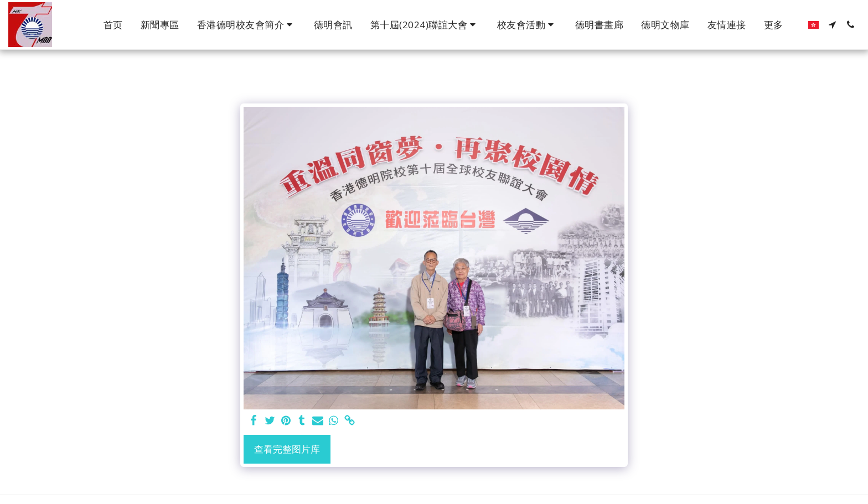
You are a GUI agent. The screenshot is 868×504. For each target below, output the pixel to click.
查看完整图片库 (287, 449)
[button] (247, 25)
